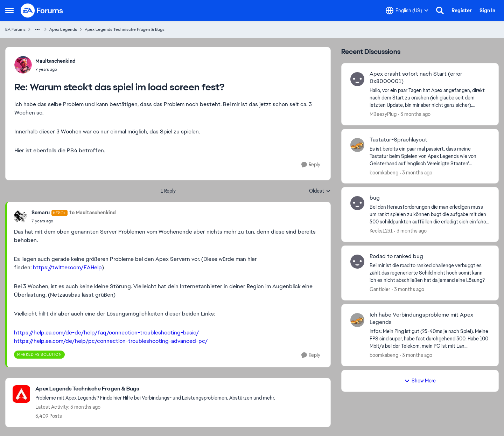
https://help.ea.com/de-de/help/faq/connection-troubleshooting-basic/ (107, 333)
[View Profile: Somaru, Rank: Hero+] (21, 217)
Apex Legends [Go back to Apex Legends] (63, 29)
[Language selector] (407, 11)
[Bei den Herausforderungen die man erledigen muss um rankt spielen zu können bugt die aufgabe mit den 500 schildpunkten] (430, 214)
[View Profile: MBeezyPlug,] (357, 79)
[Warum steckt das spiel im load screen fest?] (55, 69)
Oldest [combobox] (320, 191)
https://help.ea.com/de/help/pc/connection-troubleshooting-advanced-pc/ (111, 341)
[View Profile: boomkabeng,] (357, 145)
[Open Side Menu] (9, 11)
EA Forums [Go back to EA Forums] (15, 29)
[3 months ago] (414, 114)
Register (462, 11)
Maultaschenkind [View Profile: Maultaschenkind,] (55, 61)
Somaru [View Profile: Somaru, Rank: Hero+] (41, 213)
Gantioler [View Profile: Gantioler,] (380, 289)
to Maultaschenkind (93, 213)
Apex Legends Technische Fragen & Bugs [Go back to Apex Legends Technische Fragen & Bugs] (125, 29)
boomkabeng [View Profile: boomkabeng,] (384, 172)
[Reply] (311, 165)
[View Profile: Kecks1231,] (357, 203)
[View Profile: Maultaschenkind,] (23, 65)
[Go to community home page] (42, 11)
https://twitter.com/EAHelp (67, 267)
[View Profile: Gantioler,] (357, 262)
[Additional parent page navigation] (37, 29)
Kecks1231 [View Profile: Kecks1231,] (381, 231)
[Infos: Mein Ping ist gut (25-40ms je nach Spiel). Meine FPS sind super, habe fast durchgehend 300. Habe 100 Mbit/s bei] (430, 339)
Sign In (487, 11)
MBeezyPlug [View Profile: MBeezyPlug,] (383, 114)
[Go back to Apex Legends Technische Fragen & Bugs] (155, 389)
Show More (420, 381)
